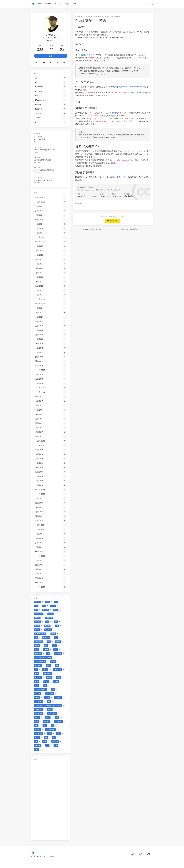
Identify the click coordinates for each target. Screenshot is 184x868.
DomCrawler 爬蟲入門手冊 (44, 150)
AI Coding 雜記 (40, 139)
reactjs (80, 204)
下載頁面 (81, 55)
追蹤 (51, 56)
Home (39, 4)
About (74, 4)
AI (35, 142)
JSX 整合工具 (120, 177)
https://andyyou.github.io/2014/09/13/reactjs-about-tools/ (99, 190)
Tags (67, 4)
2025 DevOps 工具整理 (43, 180)
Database (38, 173)
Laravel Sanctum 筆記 (42, 160)
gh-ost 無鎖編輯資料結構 (44, 170)
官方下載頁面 (110, 113)
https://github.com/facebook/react (130, 87)
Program (97, 17)
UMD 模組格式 (139, 55)
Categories (58, 4)
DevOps (37, 183)
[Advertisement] (51, 800)
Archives (48, 4)
